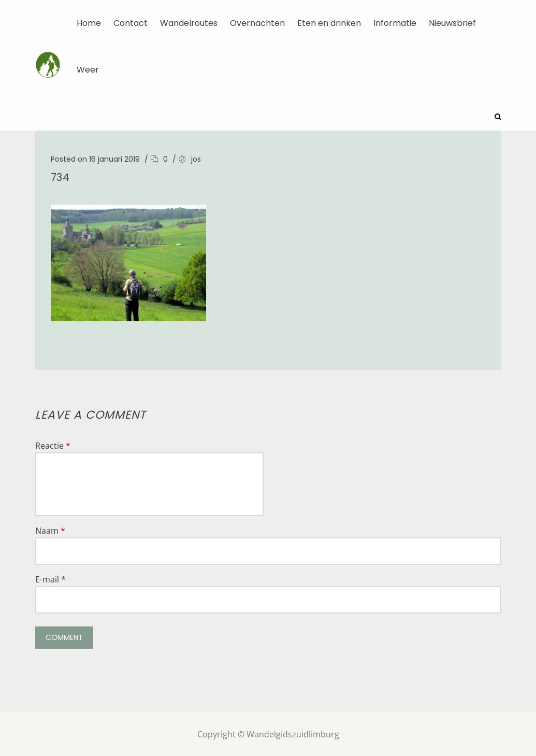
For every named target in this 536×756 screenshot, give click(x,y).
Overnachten (257, 23)
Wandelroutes (189, 23)
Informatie (395, 23)
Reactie (53, 445)
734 (60, 176)
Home (89, 23)
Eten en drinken (329, 23)
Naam (50, 530)
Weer (88, 70)
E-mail (50, 578)
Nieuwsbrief (452, 23)
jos (196, 158)
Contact (131, 23)
